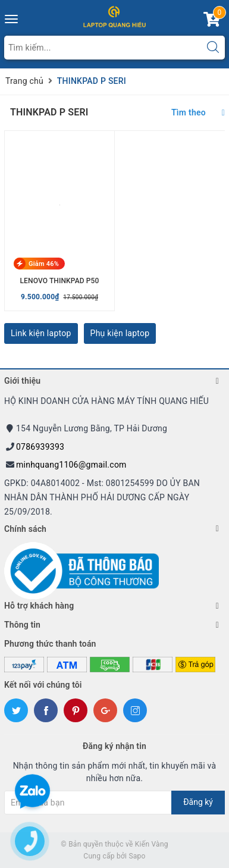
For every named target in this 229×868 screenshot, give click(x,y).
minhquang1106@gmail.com (71, 465)
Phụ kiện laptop (120, 333)
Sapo (137, 856)
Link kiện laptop (41, 333)
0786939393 (40, 447)
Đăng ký (198, 802)
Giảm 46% (44, 264)
